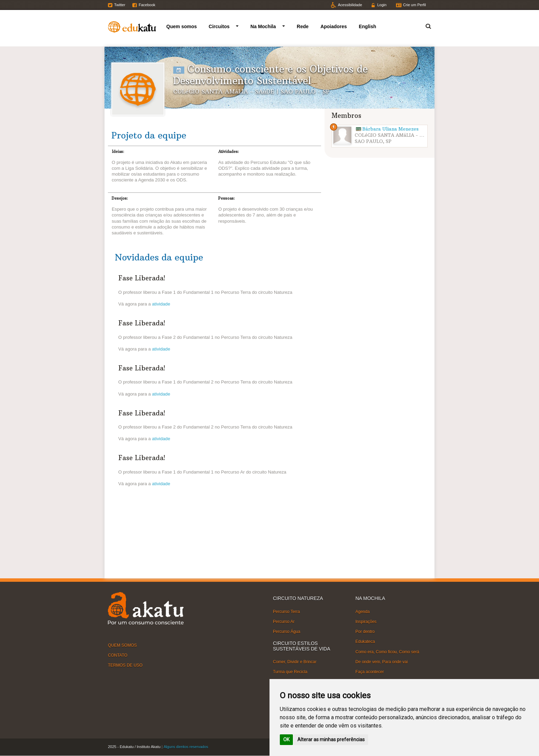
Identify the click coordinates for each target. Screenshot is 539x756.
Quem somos (182, 26)
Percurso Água (287, 632)
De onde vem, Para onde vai (382, 661)
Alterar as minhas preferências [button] (331, 740)
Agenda (362, 612)
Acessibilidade (350, 5)
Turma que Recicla (290, 672)
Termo (424, 25)
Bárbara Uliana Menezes (390, 129)
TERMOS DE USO (125, 665)
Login (382, 5)
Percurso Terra (286, 612)
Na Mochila (263, 26)
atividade (161, 304)
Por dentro (365, 632)
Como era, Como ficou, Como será (387, 652)
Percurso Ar (284, 622)
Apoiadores (334, 26)
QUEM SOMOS (122, 645)
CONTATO (118, 655)
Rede (302, 26)
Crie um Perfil (414, 5)
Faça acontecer (370, 672)
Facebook (147, 5)
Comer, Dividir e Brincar (295, 662)
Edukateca (365, 642)
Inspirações (366, 622)
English (368, 26)
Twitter (120, 5)
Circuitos (219, 26)
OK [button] (286, 740)
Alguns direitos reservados (186, 747)
